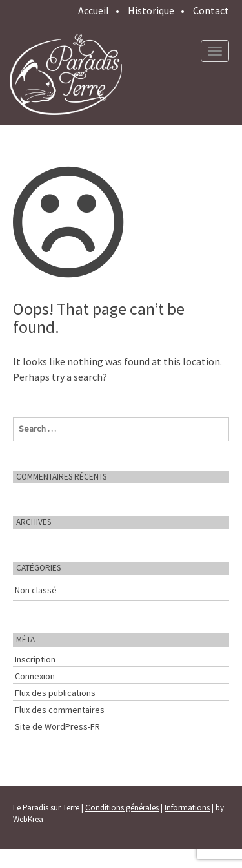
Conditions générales (122, 808)
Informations (187, 808)
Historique (151, 10)
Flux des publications (55, 693)
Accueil (94, 10)
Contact (211, 10)
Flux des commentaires (60, 710)
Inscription (35, 659)
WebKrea (28, 819)
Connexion (35, 676)
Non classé (36, 590)
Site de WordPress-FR (57, 726)
